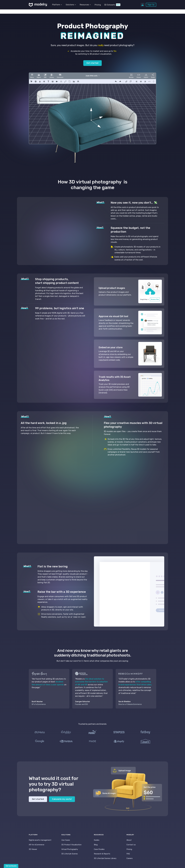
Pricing (98, 5)
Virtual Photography (70, 849)
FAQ (128, 854)
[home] (38, 5)
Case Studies (99, 849)
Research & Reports (102, 854)
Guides (97, 840)
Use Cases (66, 840)
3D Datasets (110, 5)
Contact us (131, 845)
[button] (58, 5)
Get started (92, 63)
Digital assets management (40, 840)
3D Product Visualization (71, 845)
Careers (130, 858)
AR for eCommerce (37, 845)
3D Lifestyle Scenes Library (105, 858)
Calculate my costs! (62, 799)
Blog (96, 845)
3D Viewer (33, 849)
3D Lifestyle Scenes (70, 854)
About (129, 840)
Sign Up (151, 5)
